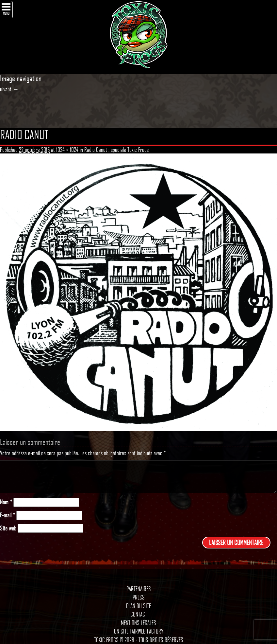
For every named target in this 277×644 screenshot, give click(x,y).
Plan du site (138, 606)
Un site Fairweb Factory (139, 631)
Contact (139, 614)
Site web (8, 528)
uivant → (9, 89)
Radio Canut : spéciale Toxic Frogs (116, 150)
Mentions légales (138, 623)
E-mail (8, 515)
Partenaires (139, 589)
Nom (6, 502)
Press (139, 597)
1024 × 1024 (67, 150)
